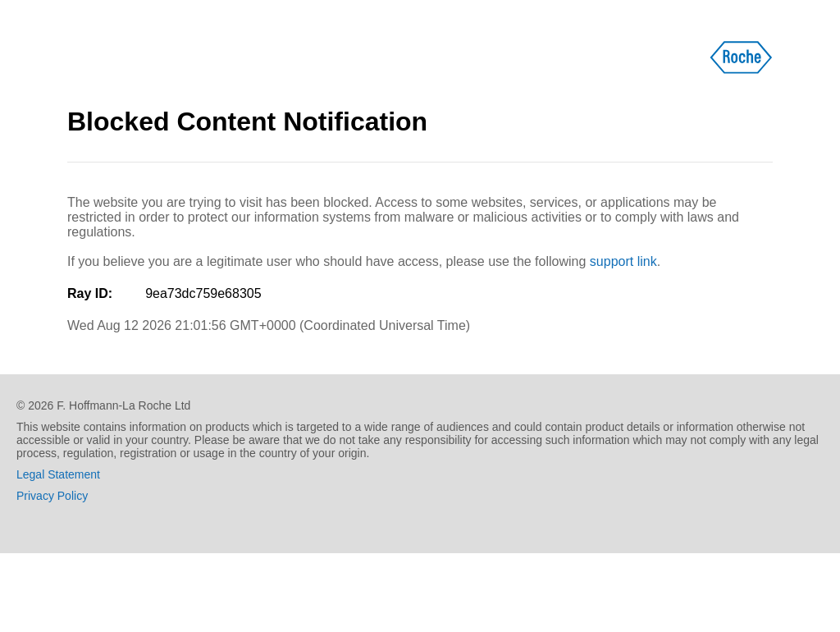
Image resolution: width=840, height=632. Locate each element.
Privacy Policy (52, 496)
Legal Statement (58, 474)
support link (623, 261)
